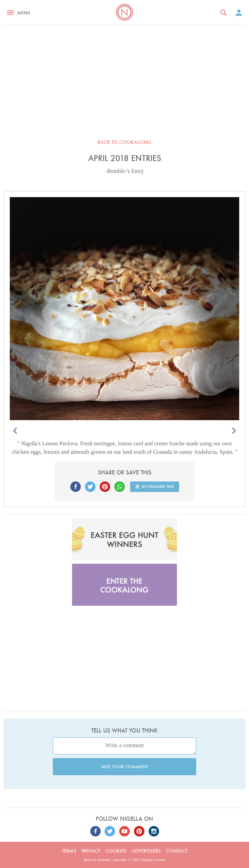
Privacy (91, 851)
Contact (177, 851)
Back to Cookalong (124, 142)
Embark (104, 860)
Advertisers (146, 851)
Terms (69, 851)
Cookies (116, 851)
